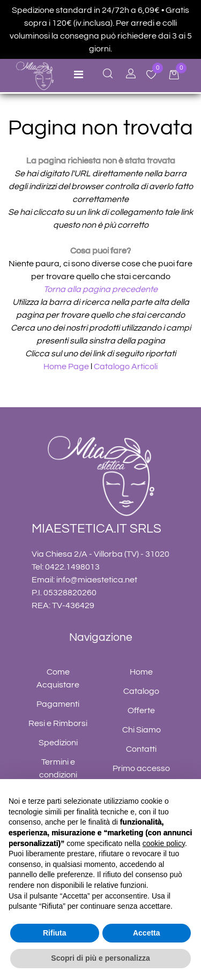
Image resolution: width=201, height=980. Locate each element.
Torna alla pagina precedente (100, 289)
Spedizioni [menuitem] (58, 743)
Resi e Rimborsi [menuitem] (58, 723)
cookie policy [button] (164, 843)
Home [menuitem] (141, 672)
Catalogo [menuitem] (141, 691)
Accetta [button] (147, 933)
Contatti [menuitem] (141, 749)
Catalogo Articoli (126, 366)
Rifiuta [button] (55, 933)
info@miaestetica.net (97, 580)
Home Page (67, 366)
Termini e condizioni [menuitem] (58, 768)
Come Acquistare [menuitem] (58, 678)
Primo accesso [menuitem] (141, 768)
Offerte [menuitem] (141, 710)
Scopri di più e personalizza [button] (100, 958)
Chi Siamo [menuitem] (142, 730)
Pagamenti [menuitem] (58, 704)
